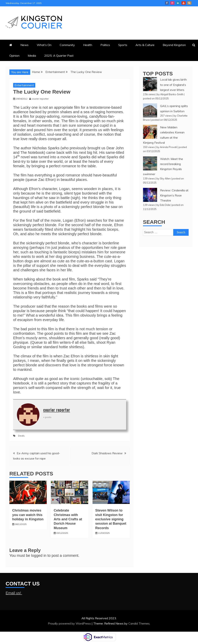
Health (88, 45)
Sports (123, 45)
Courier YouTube (184, 3)
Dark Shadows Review (107, 453)
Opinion (14, 56)
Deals (21, 436)
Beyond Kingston (174, 45)
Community (67, 45)
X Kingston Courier (189, 3)
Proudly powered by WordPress (70, 623)
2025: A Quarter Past (59, 56)
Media (32, 56)
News (24, 45)
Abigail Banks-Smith (172, 94)
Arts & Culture (145, 45)
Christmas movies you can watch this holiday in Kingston (28, 515)
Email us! (14, 593)
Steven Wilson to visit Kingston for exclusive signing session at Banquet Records (111, 519)
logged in (39, 556)
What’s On (44, 45)
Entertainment (24, 85)
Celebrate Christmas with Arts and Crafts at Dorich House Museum (68, 519)
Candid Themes (139, 623)
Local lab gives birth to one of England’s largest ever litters (173, 85)
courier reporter (57, 410)
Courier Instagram (172, 3)
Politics (105, 45)
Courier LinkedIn (178, 3)
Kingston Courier (167, 3)
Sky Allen (165, 178)
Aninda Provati (168, 147)
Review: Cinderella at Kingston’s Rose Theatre (174, 195)
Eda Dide (165, 205)
